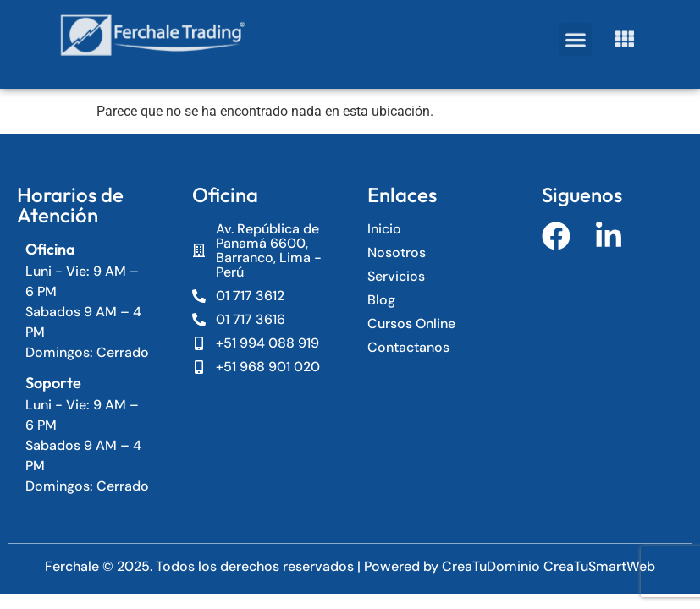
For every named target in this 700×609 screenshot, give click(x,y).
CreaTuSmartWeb (599, 566)
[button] (575, 33)
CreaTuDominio (493, 566)
